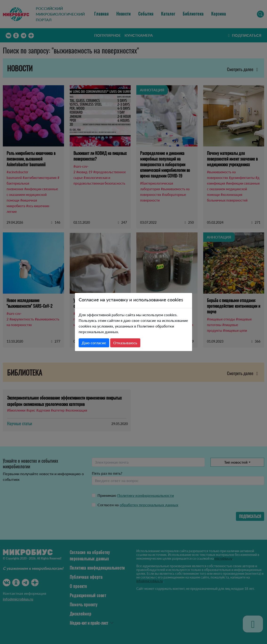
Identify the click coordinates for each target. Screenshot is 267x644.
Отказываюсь (125, 343)
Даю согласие (94, 343)
